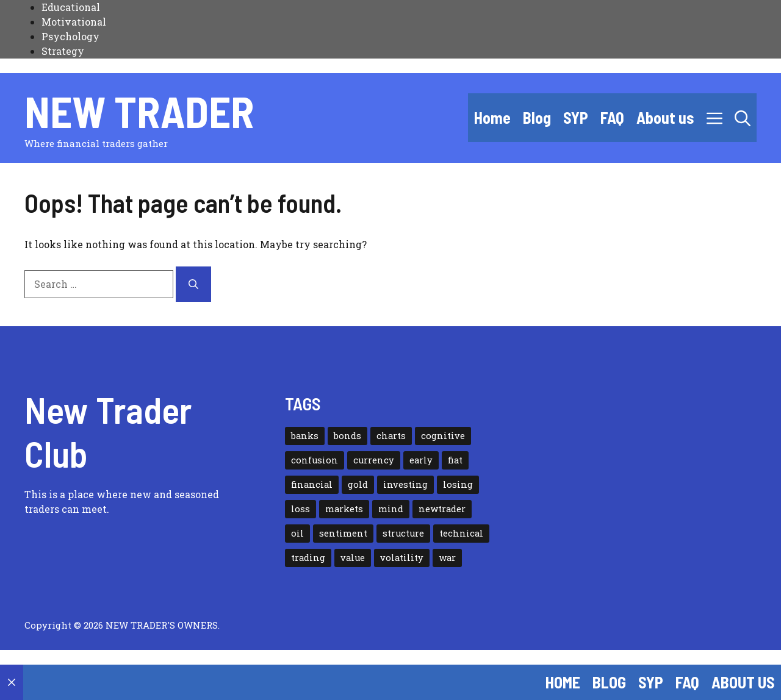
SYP (576, 117)
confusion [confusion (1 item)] (315, 460)
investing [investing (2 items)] (405, 484)
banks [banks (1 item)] (305, 436)
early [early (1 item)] (421, 460)
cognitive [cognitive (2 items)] (443, 436)
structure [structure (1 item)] (403, 533)
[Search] (193, 284)
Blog (537, 117)
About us (665, 117)
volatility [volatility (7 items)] (402, 558)
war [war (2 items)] (447, 558)
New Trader (139, 111)
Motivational (74, 22)
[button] (743, 118)
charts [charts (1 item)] (391, 436)
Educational (71, 7)
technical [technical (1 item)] (461, 533)
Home (492, 117)
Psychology (70, 36)
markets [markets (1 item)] (344, 509)
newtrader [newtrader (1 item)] (442, 509)
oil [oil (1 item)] (297, 533)
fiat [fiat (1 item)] (455, 460)
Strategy (63, 51)
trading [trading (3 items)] (308, 558)
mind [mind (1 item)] (391, 509)
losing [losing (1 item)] (458, 484)
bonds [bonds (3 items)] (347, 436)
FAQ (612, 117)
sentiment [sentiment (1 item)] (343, 533)
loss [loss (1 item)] (301, 509)
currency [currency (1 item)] (374, 460)
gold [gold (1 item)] (358, 484)
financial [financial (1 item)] (312, 484)
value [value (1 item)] (353, 558)
